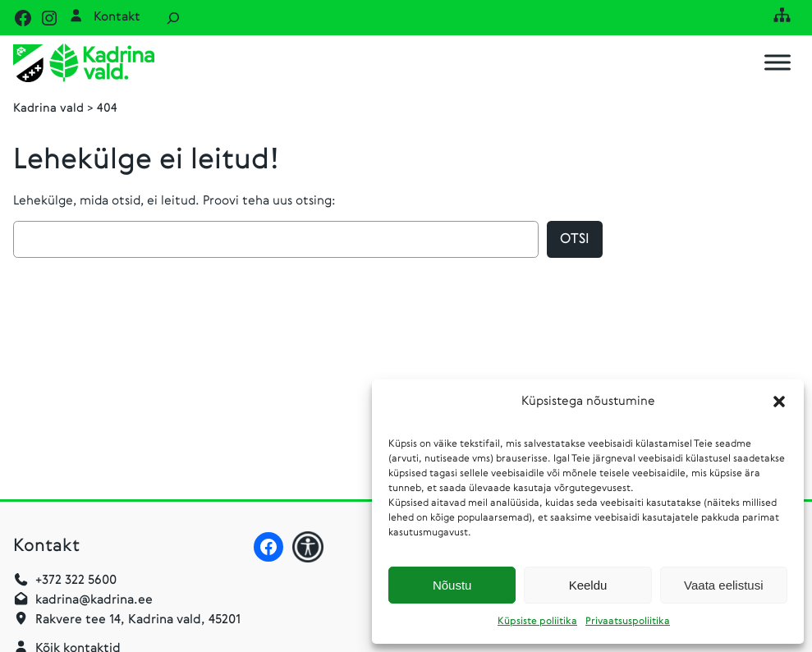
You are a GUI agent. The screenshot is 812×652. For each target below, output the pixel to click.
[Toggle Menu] (778, 63)
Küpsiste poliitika (537, 622)
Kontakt (117, 17)
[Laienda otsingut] (173, 18)
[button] (779, 402)
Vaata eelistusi (723, 585)
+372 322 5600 (76, 581)
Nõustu (452, 585)
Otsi (575, 239)
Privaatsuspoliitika (628, 622)
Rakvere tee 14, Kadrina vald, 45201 (138, 620)
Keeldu (588, 585)
